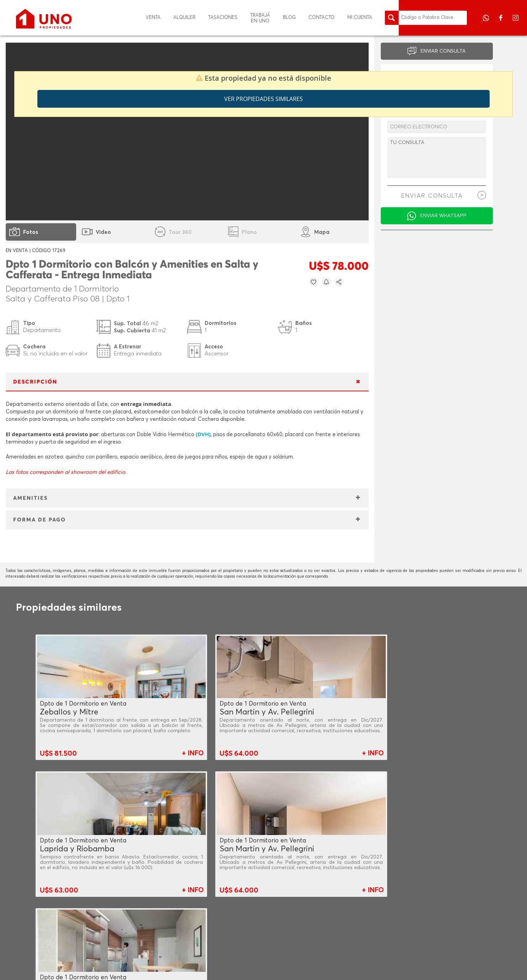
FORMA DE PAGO (39, 520)
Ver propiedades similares (263, 99)
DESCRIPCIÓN (35, 382)
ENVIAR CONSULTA (443, 51)
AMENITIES (30, 498)
